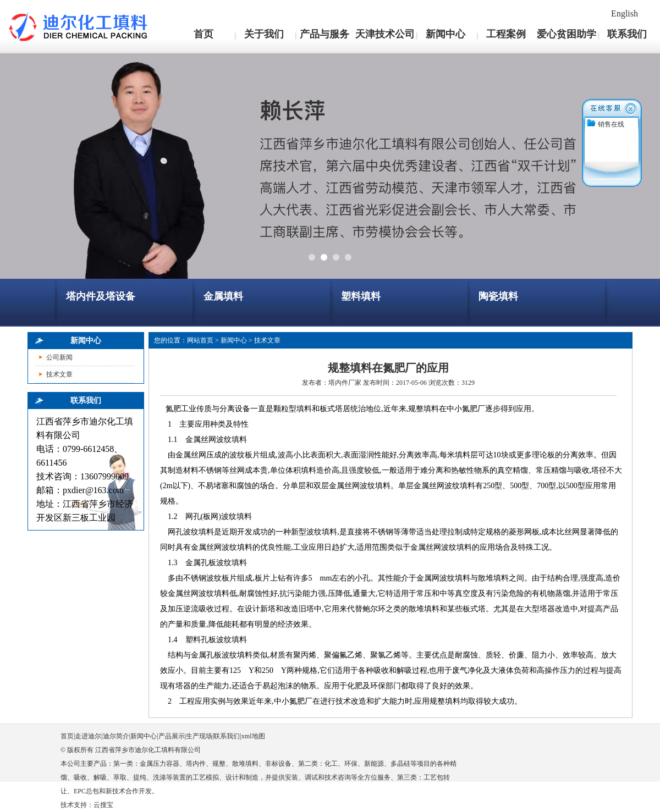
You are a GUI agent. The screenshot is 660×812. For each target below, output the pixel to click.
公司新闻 (59, 357)
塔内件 (338, 383)
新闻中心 (446, 34)
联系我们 (627, 34)
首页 (204, 34)
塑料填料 (361, 296)
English (625, 13)
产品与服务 (324, 34)
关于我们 (264, 34)
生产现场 (199, 736)
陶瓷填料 (498, 296)
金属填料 (223, 296)
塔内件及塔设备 (101, 296)
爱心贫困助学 (566, 34)
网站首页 (200, 340)
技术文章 (59, 374)
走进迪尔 (88, 736)
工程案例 (506, 34)
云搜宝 (103, 805)
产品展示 (172, 736)
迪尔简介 (116, 736)
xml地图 (253, 736)
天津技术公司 (385, 34)
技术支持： (77, 805)
